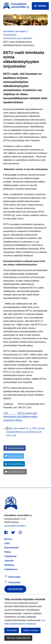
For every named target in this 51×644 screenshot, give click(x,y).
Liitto (7, 543)
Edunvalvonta (10, 35)
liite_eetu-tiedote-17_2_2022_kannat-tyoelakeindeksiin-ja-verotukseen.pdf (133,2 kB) (26, 432)
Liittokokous (11, 569)
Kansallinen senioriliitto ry (16, 31)
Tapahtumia (10, 556)
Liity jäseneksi (15, 589)
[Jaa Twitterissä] (14, 456)
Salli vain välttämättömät (18, 638)
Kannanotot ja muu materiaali (17, 38)
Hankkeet (9, 565)
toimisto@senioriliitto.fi (15, 526)
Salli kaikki (12, 630)
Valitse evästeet (31, 630)
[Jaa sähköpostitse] (15, 472)
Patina (8, 552)
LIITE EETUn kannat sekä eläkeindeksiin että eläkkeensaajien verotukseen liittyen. (20, 417)
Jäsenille (9, 561)
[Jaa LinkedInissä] (14, 464)
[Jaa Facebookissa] (15, 448)
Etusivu (8, 539)
